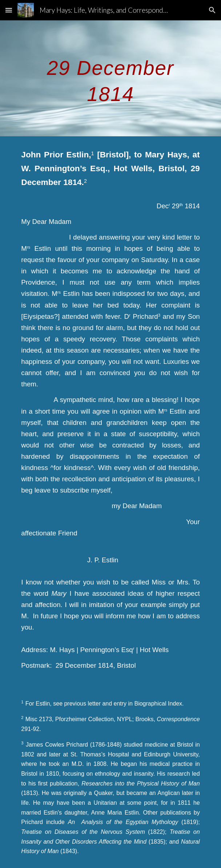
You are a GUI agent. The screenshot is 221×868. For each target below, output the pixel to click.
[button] (9, 10)
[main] (110, 78)
